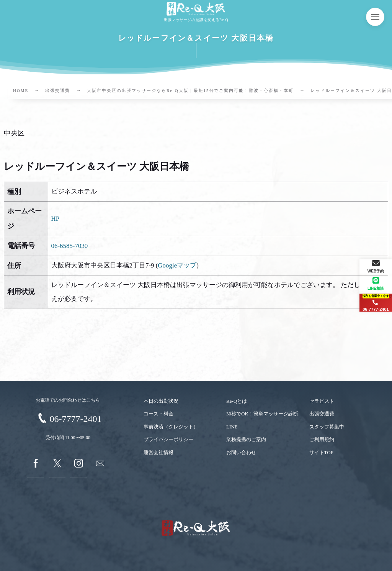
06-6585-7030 (70, 246)
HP (56, 219)
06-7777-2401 (75, 419)
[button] (375, 17)
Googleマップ (177, 265)
